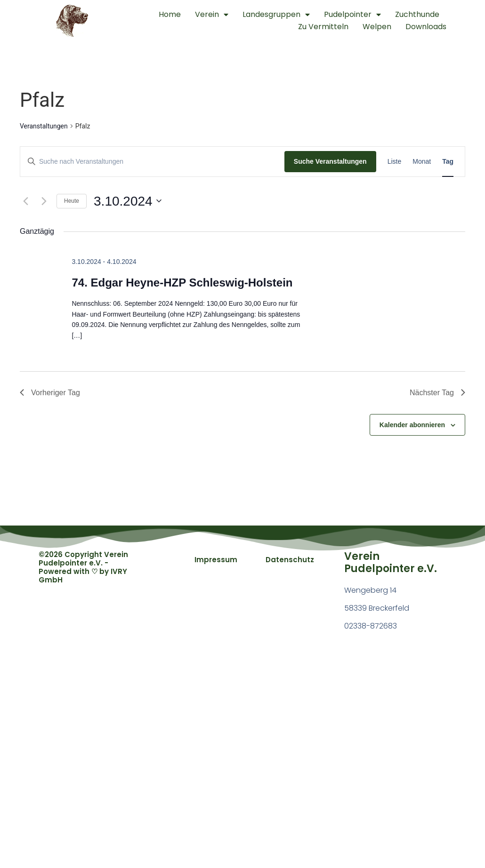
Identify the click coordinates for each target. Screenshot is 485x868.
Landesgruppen (276, 15)
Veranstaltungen (44, 126)
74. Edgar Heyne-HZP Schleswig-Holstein (182, 283)
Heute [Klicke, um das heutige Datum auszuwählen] (72, 201)
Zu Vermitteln (323, 27)
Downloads (426, 27)
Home (170, 14)
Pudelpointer (352, 15)
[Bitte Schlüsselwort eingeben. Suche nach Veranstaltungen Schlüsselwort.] (152, 162)
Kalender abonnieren (412, 425)
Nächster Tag (437, 393)
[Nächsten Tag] (44, 201)
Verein (212, 15)
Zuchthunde (417, 14)
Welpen (377, 27)
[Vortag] (25, 201)
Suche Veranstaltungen (330, 161)
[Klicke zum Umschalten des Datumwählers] (128, 201)
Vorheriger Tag (50, 393)
